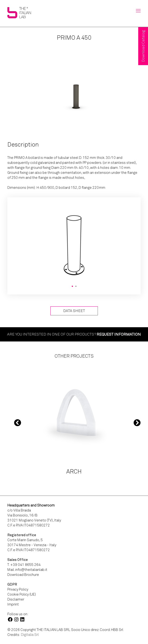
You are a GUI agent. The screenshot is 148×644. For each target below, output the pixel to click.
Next (137, 422)
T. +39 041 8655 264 (24, 565)
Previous (18, 422)
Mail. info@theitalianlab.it (27, 570)
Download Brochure (23, 575)
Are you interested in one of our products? (74, 334)
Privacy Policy (18, 589)
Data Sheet (74, 311)
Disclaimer (16, 599)
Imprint (13, 604)
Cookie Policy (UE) (22, 594)
